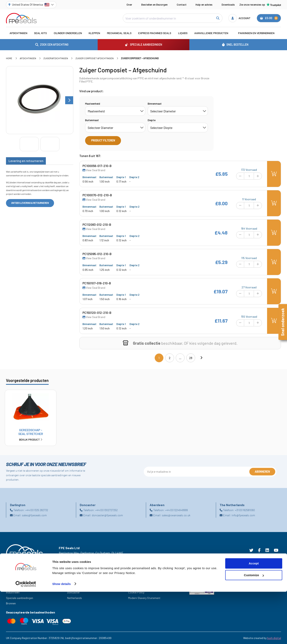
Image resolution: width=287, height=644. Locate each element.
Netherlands (75, 598)
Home (9, 58)
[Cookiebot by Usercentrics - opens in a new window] (26, 636)
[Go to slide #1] (29, 144)
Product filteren (103, 140)
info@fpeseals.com (243, 515)
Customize (254, 628)
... (180, 358)
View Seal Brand (94, 170)
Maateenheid (93, 104)
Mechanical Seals (119, 33)
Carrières (12, 587)
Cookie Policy (136, 592)
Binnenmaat (155, 104)
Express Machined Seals (155, 33)
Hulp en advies (204, 4)
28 (191, 358)
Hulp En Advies (15, 581)
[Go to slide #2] (50, 144)
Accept (254, 616)
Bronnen (11, 603)
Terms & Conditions (140, 581)
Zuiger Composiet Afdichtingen (95, 58)
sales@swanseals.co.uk (176, 515)
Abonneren (262, 472)
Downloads (228, 4)
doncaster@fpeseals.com (107, 515)
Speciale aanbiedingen (20, 598)
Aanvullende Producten (211, 33)
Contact (182, 4)
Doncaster (73, 592)
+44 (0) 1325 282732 (37, 510)
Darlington (73, 587)
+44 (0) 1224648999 (176, 510)
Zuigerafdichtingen (56, 58)
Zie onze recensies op (260, 5)
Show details (61, 636)
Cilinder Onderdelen (68, 33)
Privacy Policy (137, 587)
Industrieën (13, 592)
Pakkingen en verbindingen (256, 33)
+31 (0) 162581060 (245, 510)
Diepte (152, 120)
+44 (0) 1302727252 (106, 510)
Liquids (183, 33)
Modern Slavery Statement (144, 598)
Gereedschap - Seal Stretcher (31, 435)
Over (129, 4)
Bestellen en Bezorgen (154, 4)
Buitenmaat (92, 120)
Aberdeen (73, 581)
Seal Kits (40, 33)
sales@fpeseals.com (34, 515)
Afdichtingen (18, 33)
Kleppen (94, 33)
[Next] (201, 358)
